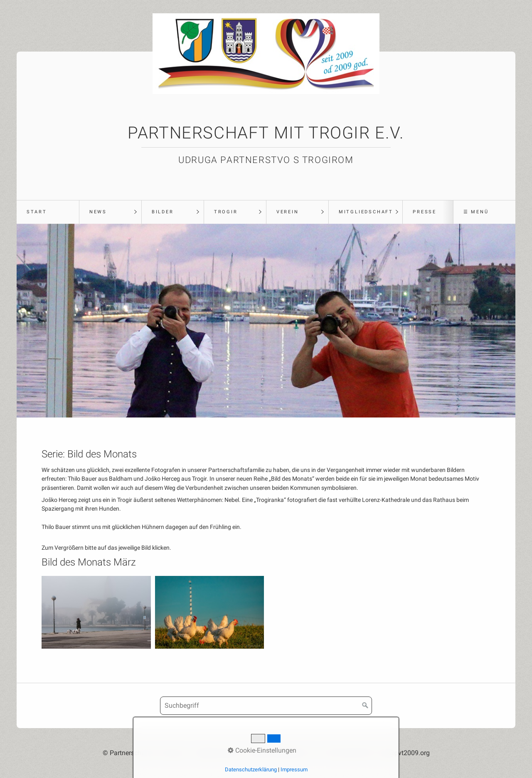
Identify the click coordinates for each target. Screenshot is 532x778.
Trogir (226, 212)
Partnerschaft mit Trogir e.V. (266, 133)
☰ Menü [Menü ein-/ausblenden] (476, 212)
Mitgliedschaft (366, 212)
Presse (425, 212)
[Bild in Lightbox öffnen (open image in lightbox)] (96, 612)
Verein (288, 212)
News (98, 212)
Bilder (163, 212)
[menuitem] (48, 212)
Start (37, 212)
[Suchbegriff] (266, 706)
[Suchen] (365, 706)
